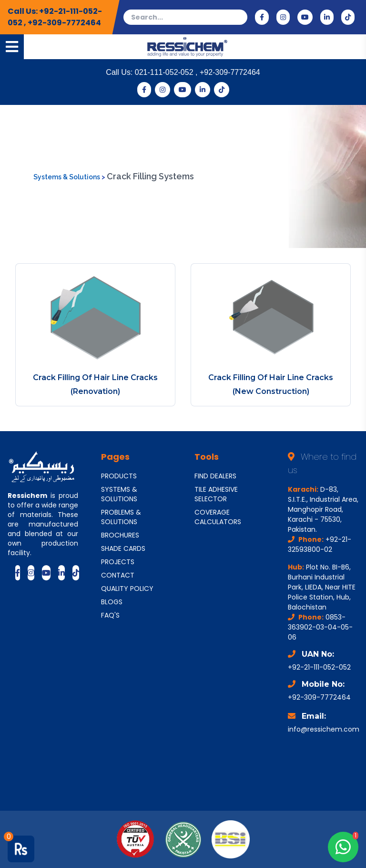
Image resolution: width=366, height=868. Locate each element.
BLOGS (112, 602)
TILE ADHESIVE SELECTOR (216, 494)
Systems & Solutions (67, 177)
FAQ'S (110, 615)
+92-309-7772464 (64, 23)
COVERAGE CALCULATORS (218, 517)
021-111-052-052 (165, 72)
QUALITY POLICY (127, 589)
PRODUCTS (119, 476)
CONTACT (118, 575)
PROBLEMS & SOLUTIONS (121, 517)
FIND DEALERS (215, 476)
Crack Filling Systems (150, 176)
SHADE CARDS (123, 548)
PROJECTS (118, 562)
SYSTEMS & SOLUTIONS (119, 494)
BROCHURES (120, 535)
